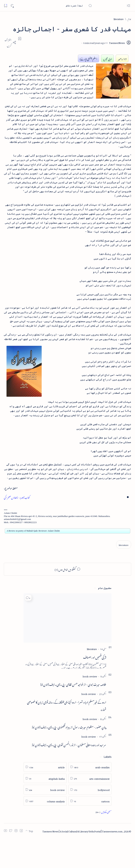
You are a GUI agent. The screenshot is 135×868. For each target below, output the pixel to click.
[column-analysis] (45, 831)
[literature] (119, 19)
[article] (45, 797)
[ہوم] (129, 19)
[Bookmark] (6, 6)
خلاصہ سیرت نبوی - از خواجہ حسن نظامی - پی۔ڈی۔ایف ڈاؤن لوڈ (73, 714)
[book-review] (90, 706)
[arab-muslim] (90, 797)
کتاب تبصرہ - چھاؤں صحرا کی (17, 526)
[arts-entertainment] (90, 808)
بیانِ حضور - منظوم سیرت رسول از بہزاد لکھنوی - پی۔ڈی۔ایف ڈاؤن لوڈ (69, 756)
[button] (28, 628)
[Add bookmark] (20, 39)
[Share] (10, 43)
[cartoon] (90, 831)
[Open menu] (128, 6)
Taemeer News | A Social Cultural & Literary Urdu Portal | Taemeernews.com (82, 861)
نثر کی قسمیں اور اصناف (95, 686)
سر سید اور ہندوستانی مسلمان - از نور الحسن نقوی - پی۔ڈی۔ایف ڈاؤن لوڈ (69, 774)
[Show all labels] (103, 842)
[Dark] (12, 6)
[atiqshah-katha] (45, 808)
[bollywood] (90, 819)
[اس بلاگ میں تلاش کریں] (66, 6)
